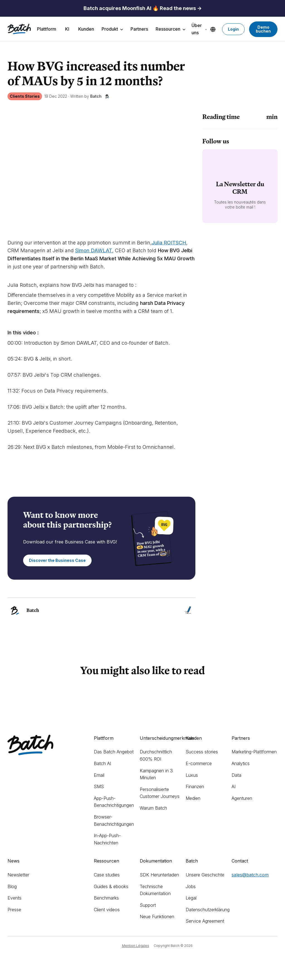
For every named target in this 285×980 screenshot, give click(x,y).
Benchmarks (106, 898)
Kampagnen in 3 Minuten (156, 774)
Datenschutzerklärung (208, 910)
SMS (99, 787)
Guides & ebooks (111, 886)
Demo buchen (263, 29)
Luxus (192, 775)
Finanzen (195, 787)
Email (99, 775)
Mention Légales (136, 946)
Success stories (202, 752)
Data (236, 775)
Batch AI (102, 763)
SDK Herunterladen (159, 875)
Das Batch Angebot (114, 752)
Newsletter (18, 875)
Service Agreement (205, 921)
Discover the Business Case (57, 560)
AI (234, 787)
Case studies (107, 875)
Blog (12, 886)
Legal (191, 898)
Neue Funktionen (157, 917)
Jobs (191, 886)
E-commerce (199, 763)
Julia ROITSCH (169, 243)
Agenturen (242, 798)
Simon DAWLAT (94, 250)
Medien (193, 798)
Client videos (107, 910)
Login (233, 29)
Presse (14, 910)
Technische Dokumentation (155, 890)
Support (148, 905)
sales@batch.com (250, 875)
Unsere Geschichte (205, 875)
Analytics (241, 763)
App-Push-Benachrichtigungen (114, 802)
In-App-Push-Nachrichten (107, 839)
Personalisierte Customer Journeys (160, 793)
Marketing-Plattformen (254, 752)
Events (14, 898)
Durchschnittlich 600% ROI (156, 755)
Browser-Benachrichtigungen (114, 820)
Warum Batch (153, 808)
